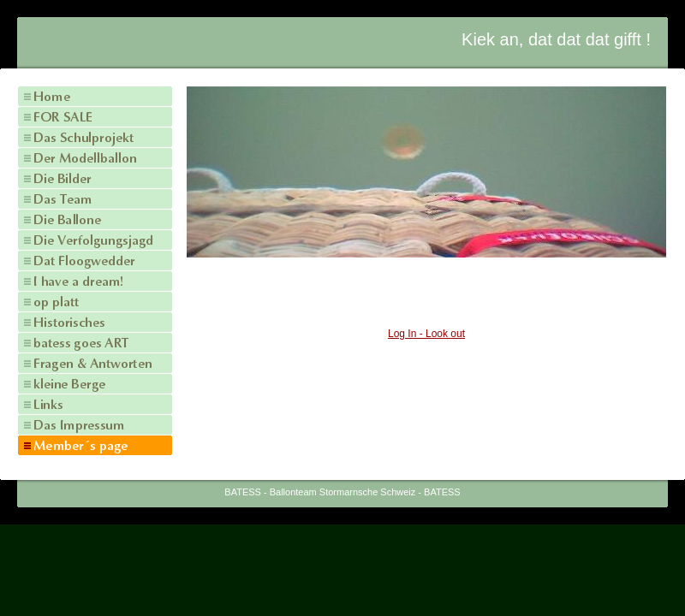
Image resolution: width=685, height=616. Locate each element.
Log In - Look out (426, 334)
